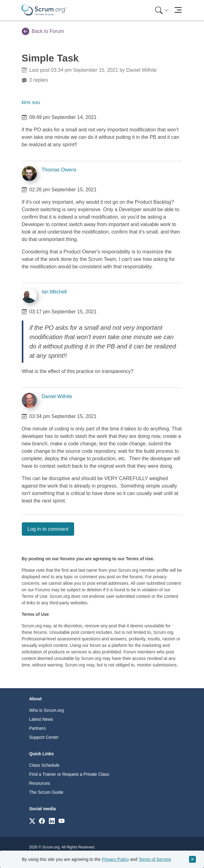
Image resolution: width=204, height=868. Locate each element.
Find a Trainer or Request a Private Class (69, 774)
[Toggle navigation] (178, 10)
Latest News (41, 719)
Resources (40, 783)
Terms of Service (155, 859)
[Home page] (44, 10)
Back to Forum (43, 31)
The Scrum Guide (46, 792)
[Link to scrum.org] (32, 821)
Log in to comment (48, 529)
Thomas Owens (59, 170)
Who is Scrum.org (47, 710)
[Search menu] (162, 10)
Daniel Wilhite (57, 396)
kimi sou (31, 102)
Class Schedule (44, 765)
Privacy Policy (115, 859)
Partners (38, 728)
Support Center (44, 737)
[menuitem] (161, 10)
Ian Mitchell (54, 292)
